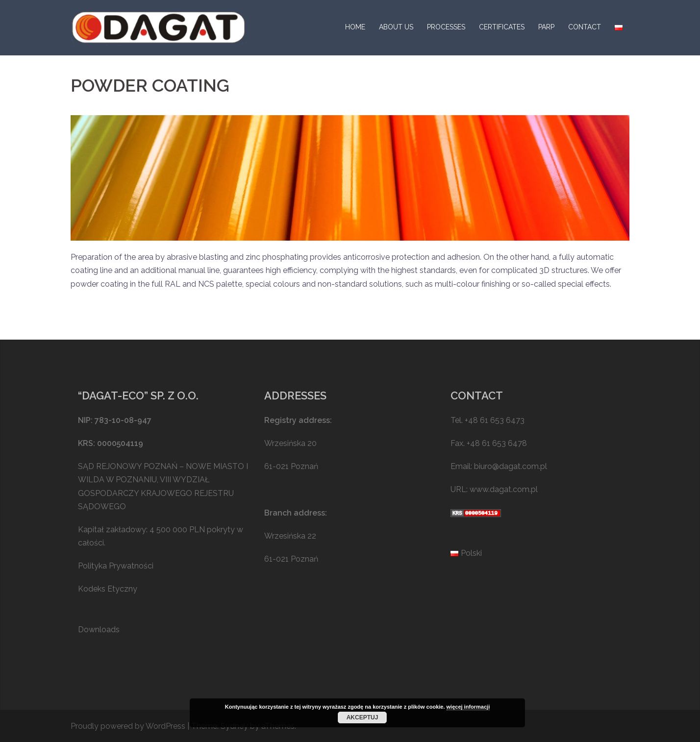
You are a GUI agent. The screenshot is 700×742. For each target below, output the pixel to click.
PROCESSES (446, 27)
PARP (546, 27)
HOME (355, 27)
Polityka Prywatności (116, 566)
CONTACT (585, 27)
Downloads (99, 630)
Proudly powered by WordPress (128, 726)
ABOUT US (396, 27)
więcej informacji (468, 707)
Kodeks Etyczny (108, 589)
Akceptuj (362, 717)
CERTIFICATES (502, 27)
